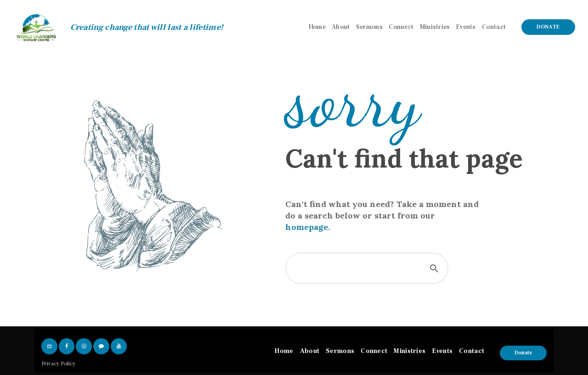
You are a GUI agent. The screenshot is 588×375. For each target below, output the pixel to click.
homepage (307, 227)
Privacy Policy (58, 364)
